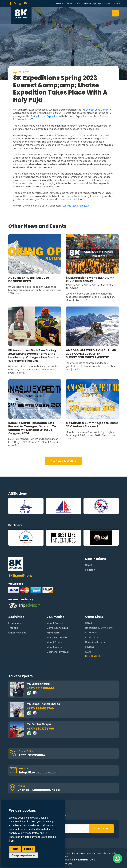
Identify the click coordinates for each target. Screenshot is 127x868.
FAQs (78, 3)
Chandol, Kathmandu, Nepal (39, 774)
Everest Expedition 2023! (76, 206)
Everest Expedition (48, 116)
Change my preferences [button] (23, 855)
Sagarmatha (75, 135)
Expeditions (15, 608)
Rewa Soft (67, 864)
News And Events (64, 3)
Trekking (13, 612)
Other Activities (17, 617)
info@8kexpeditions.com (38, 757)
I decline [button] (28, 849)
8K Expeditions (84, 860)
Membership (90, 3)
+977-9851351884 (32, 740)
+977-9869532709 (40, 693)
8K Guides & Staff (23, 119)
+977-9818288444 (41, 673)
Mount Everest (55, 608)
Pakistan (90, 554)
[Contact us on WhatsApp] (117, 858)
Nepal (89, 549)
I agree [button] (15, 849)
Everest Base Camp (97, 110)
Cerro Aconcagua (57, 612)
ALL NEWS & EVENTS (63, 461)
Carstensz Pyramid (58, 636)
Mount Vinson (55, 632)
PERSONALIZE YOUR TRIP (109, 3)
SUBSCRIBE (101, 813)
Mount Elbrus (54, 627)
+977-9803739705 (40, 713)
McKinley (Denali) (57, 622)
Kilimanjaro (53, 617)
